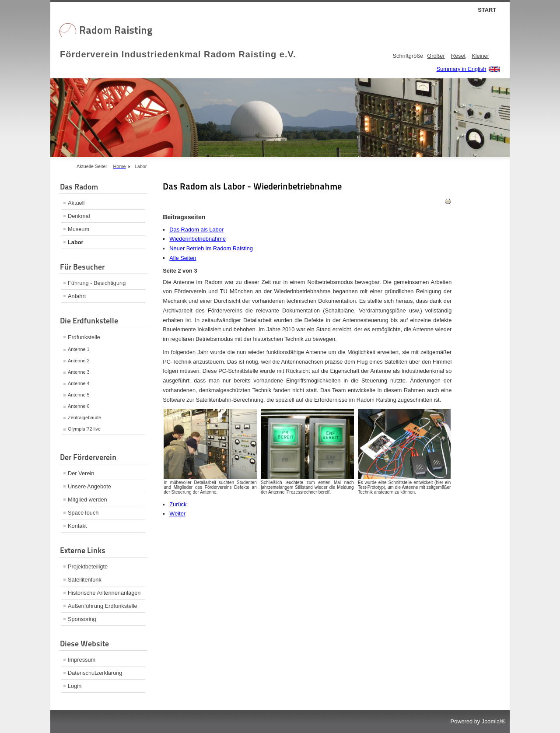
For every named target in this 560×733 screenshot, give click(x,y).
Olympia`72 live (84, 429)
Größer (436, 56)
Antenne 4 (79, 383)
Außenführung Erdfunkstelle (103, 606)
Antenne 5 (79, 395)
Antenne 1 (79, 349)
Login (75, 686)
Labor (76, 242)
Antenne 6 (79, 406)
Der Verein (81, 473)
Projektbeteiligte (88, 566)
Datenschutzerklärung (95, 673)
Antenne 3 (79, 372)
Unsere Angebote (89, 486)
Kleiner (480, 56)
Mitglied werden (87, 500)
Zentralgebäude (84, 417)
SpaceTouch (83, 513)
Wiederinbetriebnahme (198, 239)
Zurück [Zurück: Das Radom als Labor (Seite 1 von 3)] (178, 504)
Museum (79, 229)
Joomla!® (493, 721)
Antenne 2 (79, 361)
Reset (458, 56)
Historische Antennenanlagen (104, 593)
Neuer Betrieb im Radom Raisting (211, 248)
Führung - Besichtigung (97, 283)
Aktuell (76, 203)
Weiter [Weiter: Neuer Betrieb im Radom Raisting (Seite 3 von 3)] (177, 514)
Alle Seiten (183, 258)
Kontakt (77, 526)
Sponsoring (82, 619)
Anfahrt (77, 296)
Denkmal (79, 216)
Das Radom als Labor (196, 230)
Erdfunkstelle (84, 337)
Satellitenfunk (85, 580)
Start (487, 10)
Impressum (82, 660)
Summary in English (462, 69)
